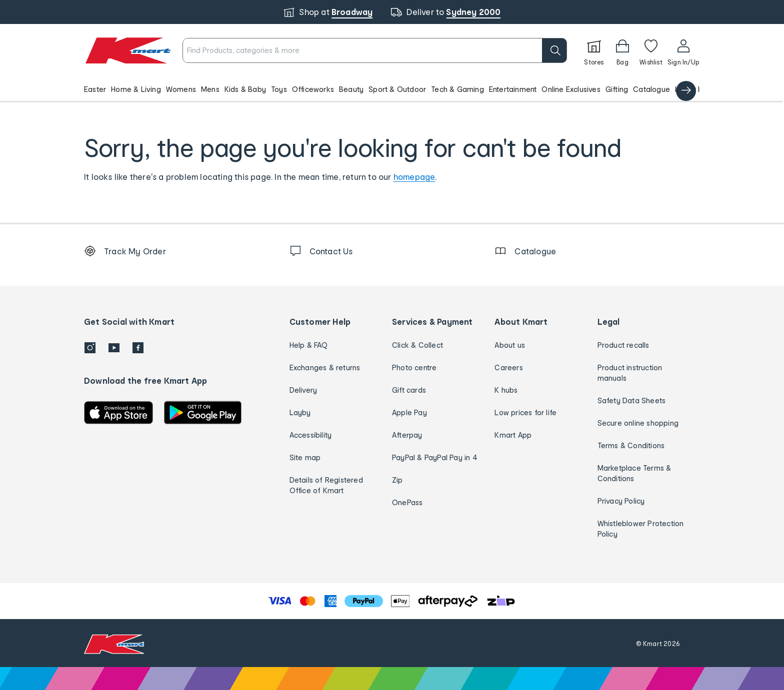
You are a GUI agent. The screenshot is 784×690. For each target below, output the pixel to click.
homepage (414, 177)
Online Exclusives (571, 89)
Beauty (351, 89)
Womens (181, 89)
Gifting (617, 89)
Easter (95, 89)
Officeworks (313, 89)
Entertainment (513, 89)
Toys (279, 89)
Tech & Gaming (457, 89)
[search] (554, 50)
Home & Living (136, 89)
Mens (210, 89)
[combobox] (375, 50)
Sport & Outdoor (397, 89)
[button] (392, 89)
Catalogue (651, 89)
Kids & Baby (245, 89)
